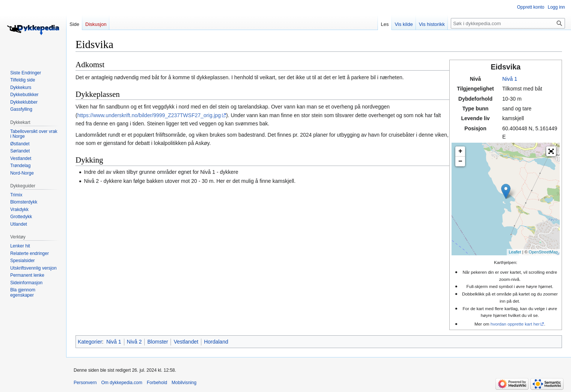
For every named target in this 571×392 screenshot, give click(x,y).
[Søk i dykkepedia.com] (508, 23)
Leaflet (515, 252)
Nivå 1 (510, 79)
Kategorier (90, 342)
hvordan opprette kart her (515, 324)
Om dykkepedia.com (122, 383)
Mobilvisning (184, 383)
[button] (551, 151)
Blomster (158, 342)
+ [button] (460, 151)
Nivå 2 (134, 342)
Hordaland (216, 342)
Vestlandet (186, 342)
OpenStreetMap (543, 252)
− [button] (460, 161)
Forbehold (157, 383)
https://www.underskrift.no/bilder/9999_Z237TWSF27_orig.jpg (149, 115)
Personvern (85, 383)
